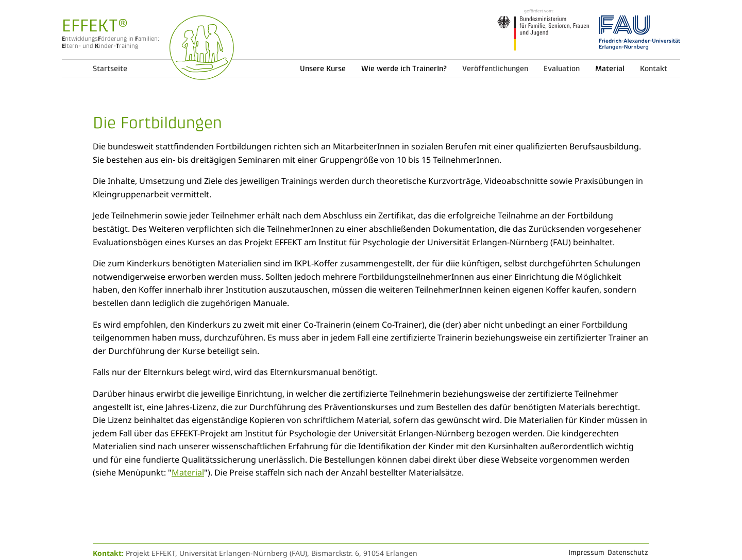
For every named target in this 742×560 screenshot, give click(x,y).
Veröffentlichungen (495, 68)
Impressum (586, 552)
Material (188, 472)
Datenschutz (628, 552)
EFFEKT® (95, 25)
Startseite (110, 68)
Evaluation (562, 68)
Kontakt (654, 68)
